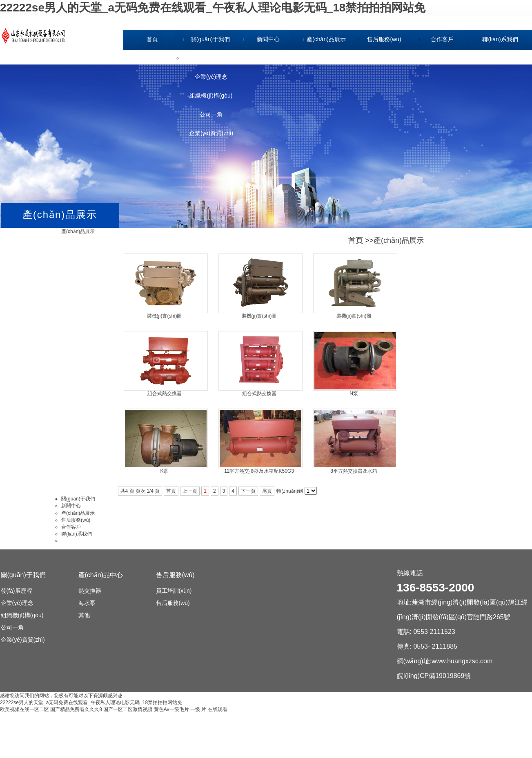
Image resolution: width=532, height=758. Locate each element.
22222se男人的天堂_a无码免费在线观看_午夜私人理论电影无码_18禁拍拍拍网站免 (213, 8)
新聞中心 (268, 39)
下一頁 (248, 491)
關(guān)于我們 (210, 39)
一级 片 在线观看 (209, 709)
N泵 (354, 393)
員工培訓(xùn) (174, 591)
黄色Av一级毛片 (171, 709)
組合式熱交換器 (165, 393)
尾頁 (267, 491)
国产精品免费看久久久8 (76, 709)
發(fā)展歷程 (211, 58)
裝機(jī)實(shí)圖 (165, 316)
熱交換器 (90, 591)
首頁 (152, 39)
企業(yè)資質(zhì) (211, 133)
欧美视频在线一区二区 (24, 709)
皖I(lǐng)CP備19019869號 (434, 676)
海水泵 (87, 603)
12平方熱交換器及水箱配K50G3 (259, 471)
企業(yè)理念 (211, 77)
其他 (84, 615)
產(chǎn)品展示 (326, 39)
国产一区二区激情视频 (128, 709)
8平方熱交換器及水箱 (354, 471)
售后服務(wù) (384, 39)
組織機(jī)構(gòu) (211, 96)
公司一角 (211, 114)
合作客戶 (442, 39)
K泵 (164, 471)
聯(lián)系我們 (500, 39)
